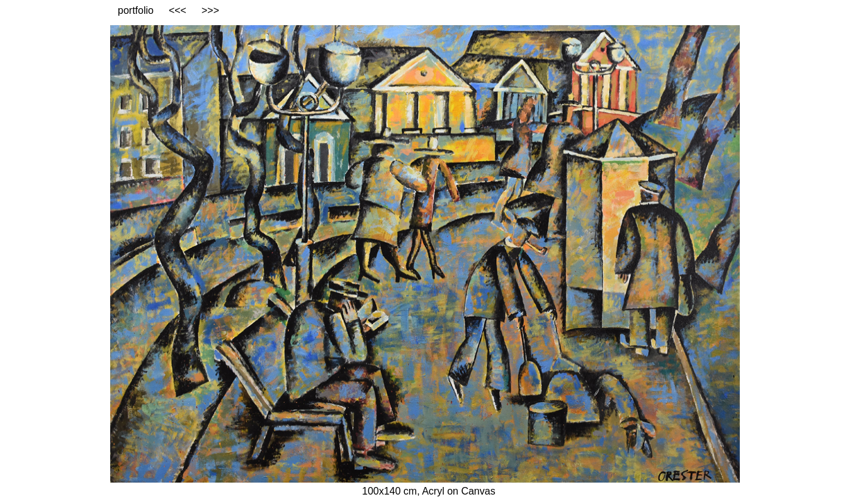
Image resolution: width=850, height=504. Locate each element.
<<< (178, 10)
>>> (210, 10)
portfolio (136, 10)
